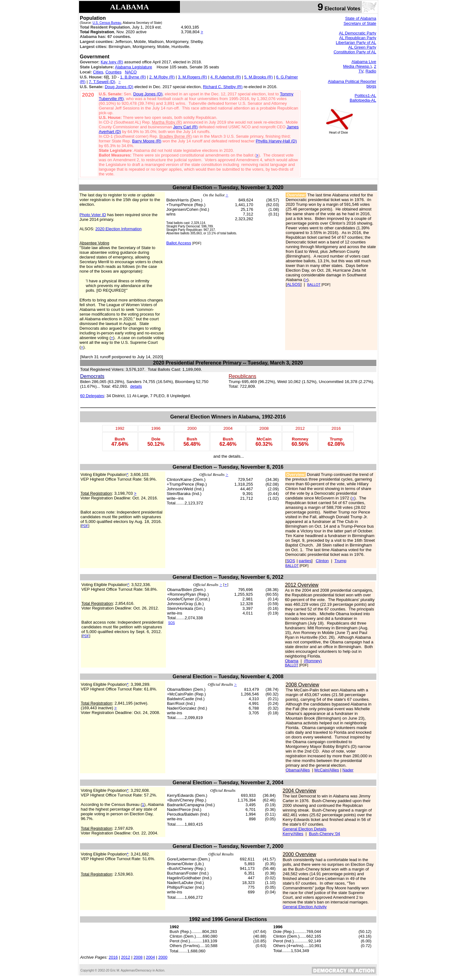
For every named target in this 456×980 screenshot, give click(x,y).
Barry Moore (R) (147, 141)
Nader (348, 770)
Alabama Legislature (134, 67)
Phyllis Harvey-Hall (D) (276, 141)
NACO (131, 72)
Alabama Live (364, 62)
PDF (85, 526)
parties (305, 561)
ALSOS (294, 284)
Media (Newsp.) (357, 66)
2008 (138, 957)
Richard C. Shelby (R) (223, 87)
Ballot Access (179, 243)
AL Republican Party (358, 38)
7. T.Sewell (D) (102, 82)
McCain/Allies (327, 770)
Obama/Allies (298, 770)
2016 (113, 957)
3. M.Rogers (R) (193, 77)
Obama (292, 661)
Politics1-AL (366, 96)
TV (361, 71)
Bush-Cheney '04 (324, 834)
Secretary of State (360, 23)
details (136, 386)
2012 (126, 957)
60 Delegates (92, 396)
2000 (163, 957)
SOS (291, 561)
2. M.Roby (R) (162, 77)
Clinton (322, 561)
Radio (371, 71)
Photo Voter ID (93, 215)
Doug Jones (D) (119, 87)
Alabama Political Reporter (352, 81)
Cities (98, 72)
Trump (340, 561)
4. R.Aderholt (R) (226, 77)
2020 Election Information (118, 229)
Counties (113, 72)
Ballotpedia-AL (363, 100)
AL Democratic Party (358, 33)
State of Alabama (361, 18)
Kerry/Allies (293, 834)
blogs (371, 86)
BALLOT (314, 285)
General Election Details (304, 829)
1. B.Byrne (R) (133, 77)
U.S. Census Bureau (107, 23)
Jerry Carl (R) (185, 127)
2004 (150, 957)
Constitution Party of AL (355, 52)
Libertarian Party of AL (356, 43)
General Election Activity (305, 907)
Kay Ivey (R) (112, 62)
